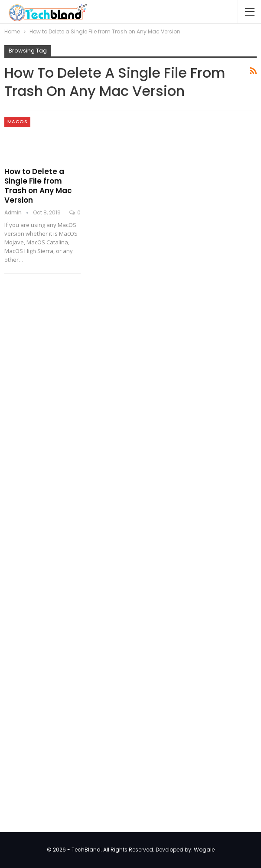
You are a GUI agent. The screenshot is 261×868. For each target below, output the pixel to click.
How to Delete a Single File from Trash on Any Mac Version (38, 186)
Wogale (204, 850)
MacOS (17, 122)
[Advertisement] (69, 422)
